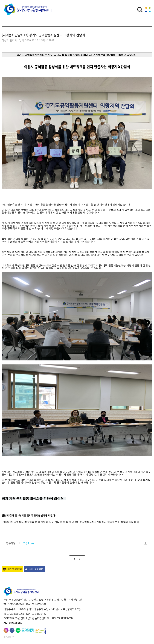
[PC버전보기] (9, 637)
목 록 (77, 559)
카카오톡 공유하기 (15, 569)
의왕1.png (29, 543)
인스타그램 (6, 630)
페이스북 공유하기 (36, 569)
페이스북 (12, 630)
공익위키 (28, 630)
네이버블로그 (18, 630)
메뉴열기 (148, 10)
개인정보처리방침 (13, 623)
